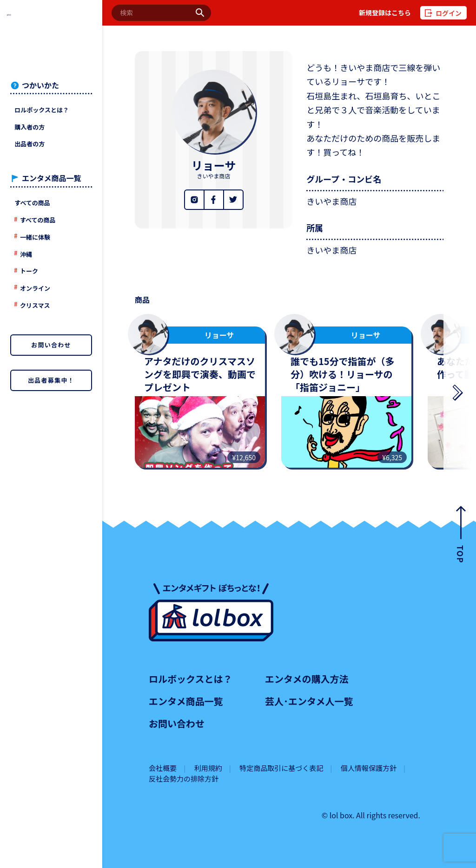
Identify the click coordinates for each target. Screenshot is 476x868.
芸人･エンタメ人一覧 (309, 701)
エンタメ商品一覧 (186, 701)
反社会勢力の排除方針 (184, 779)
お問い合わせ (51, 345)
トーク (29, 271)
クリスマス (35, 305)
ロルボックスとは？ (42, 110)
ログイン (449, 13)
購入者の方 (30, 127)
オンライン (35, 288)
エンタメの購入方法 (307, 679)
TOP (461, 554)
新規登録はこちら (385, 13)
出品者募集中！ (51, 380)
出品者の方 (30, 144)
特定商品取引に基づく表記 (281, 768)
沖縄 (26, 254)
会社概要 (163, 768)
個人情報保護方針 (369, 768)
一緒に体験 (35, 237)
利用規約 (208, 768)
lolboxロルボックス (51, 35)
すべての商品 (32, 203)
